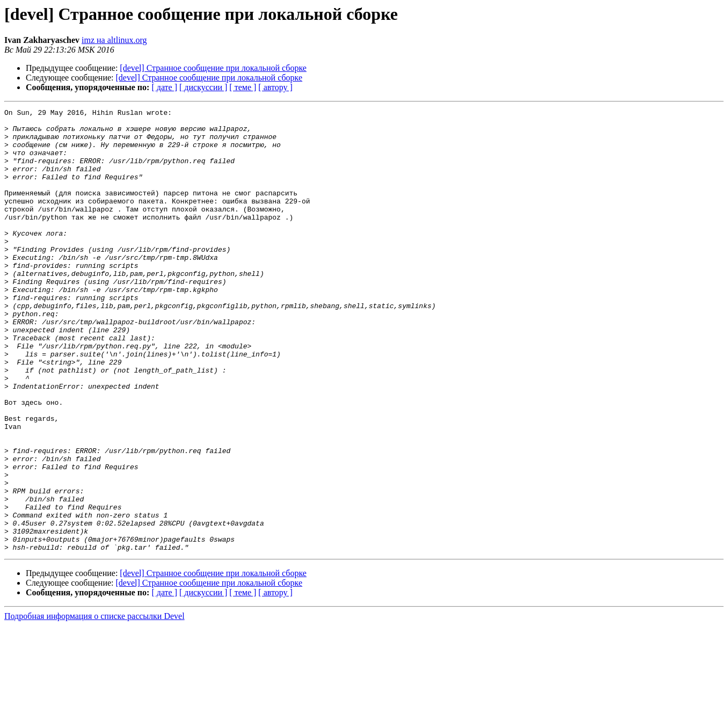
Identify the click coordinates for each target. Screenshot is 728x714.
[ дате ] (164, 87)
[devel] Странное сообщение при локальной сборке (213, 68)
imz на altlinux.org (114, 40)
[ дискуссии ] (203, 87)
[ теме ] (243, 87)
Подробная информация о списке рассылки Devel (94, 705)
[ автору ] (275, 87)
